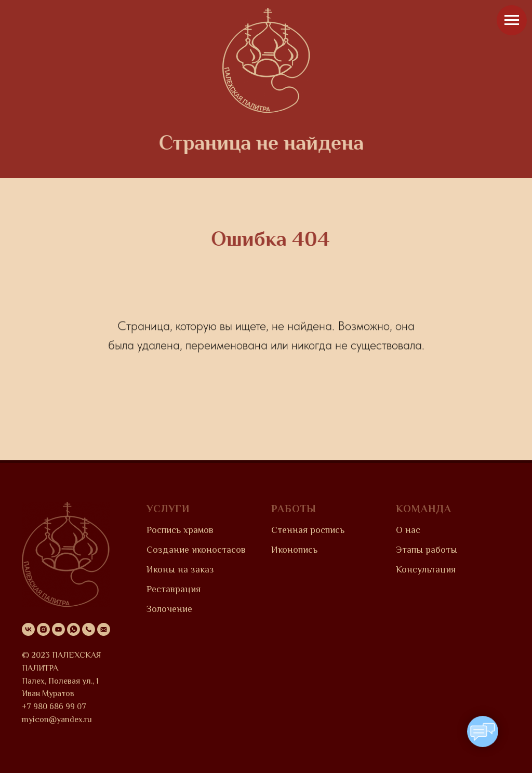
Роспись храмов (180, 530)
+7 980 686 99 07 (54, 707)
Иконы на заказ (180, 569)
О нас (408, 530)
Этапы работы (427, 550)
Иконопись (294, 550)
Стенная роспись (308, 530)
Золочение (169, 609)
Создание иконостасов (196, 550)
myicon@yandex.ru (57, 719)
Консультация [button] (426, 569)
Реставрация (174, 589)
